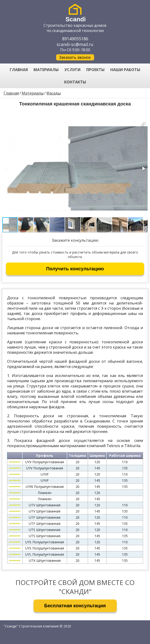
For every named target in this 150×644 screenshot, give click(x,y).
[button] (143, 124)
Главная (11, 93)
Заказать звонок (75, 57)
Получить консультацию (75, 269)
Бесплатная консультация (75, 606)
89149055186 (75, 39)
